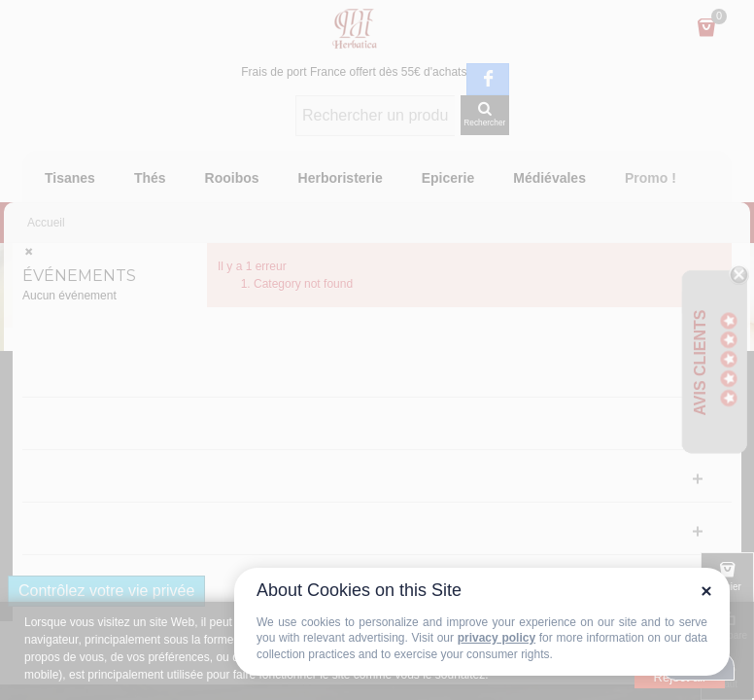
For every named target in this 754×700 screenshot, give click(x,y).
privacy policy (497, 638)
